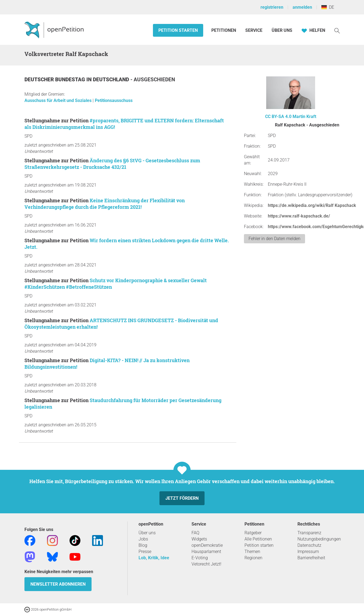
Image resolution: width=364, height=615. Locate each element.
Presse (145, 552)
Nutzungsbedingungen (319, 539)
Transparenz (309, 533)
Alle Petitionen (258, 539)
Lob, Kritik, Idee (154, 558)
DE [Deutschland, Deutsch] (328, 7)
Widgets (199, 539)
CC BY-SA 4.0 (278, 117)
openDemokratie (207, 545)
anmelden (302, 7)
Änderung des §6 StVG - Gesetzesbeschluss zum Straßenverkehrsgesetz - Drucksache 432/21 (112, 164)
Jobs (143, 539)
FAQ (195, 533)
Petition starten (178, 30)
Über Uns (282, 30)
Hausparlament (206, 552)
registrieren (272, 7)
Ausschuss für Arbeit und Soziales (59, 100)
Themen (252, 552)
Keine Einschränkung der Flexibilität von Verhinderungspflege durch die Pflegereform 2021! (105, 204)
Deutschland (112, 80)
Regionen (253, 558)
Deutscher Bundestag (55, 80)
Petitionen (224, 30)
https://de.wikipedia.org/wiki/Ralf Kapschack (312, 205)
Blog (143, 545)
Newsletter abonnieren (58, 584)
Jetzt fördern (182, 498)
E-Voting (200, 558)
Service (254, 30)
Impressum (308, 552)
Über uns (147, 533)
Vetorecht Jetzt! (206, 564)
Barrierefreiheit (311, 558)
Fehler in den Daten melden (274, 239)
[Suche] (337, 30)
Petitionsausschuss (114, 100)
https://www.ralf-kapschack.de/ (299, 216)
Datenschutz (309, 545)
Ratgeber (253, 533)
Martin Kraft (304, 117)
